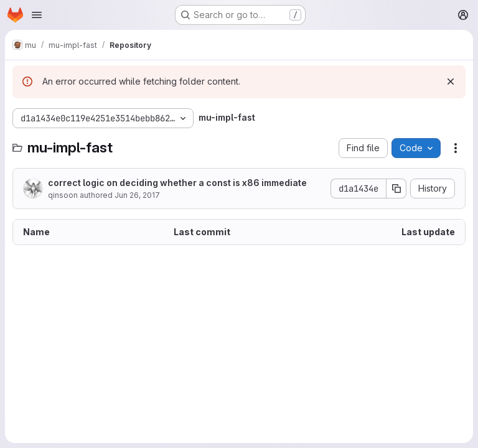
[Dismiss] (451, 82)
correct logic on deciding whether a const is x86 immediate (177, 183)
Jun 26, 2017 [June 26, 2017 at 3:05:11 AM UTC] (137, 195)
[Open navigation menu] (37, 15)
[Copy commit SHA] (396, 189)
